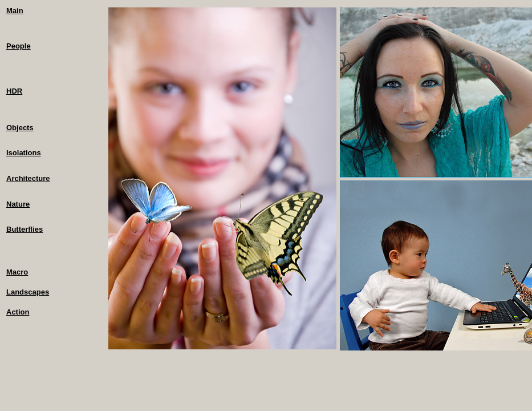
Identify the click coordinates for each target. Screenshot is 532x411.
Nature (18, 204)
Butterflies (25, 229)
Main (15, 11)
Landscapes (28, 292)
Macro (17, 272)
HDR (14, 91)
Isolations (24, 153)
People (19, 46)
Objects (20, 128)
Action (18, 312)
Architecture (28, 178)
